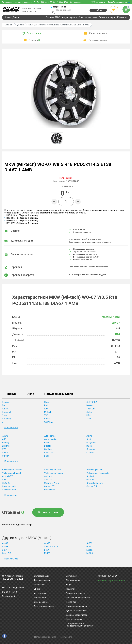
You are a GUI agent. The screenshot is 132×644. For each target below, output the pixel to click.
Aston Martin (50, 441)
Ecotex (90, 552)
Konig (47, 420)
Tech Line (91, 410)
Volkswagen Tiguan (53, 475)
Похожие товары (98, 42)
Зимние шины (41, 602)
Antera (5, 410)
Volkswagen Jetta (53, 471)
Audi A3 (48, 478)
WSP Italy (49, 424)
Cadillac (48, 451)
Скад (47, 404)
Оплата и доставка (88, 19)
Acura (5, 437)
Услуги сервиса (69, 19)
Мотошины (40, 585)
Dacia (47, 457)
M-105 (89, 555)
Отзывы (34, 42)
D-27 (4, 552)
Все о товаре (34, 35)
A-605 (47, 545)
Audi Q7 (6, 481)
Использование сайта (45, 637)
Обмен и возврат (107, 19)
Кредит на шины (74, 619)
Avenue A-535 (51, 548)
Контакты (122, 19)
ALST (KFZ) (92, 404)
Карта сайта (66, 637)
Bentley (6, 444)
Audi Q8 (48, 481)
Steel (89, 420)
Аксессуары (40, 593)
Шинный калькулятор (77, 615)
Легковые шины (42, 576)
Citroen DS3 (50, 488)
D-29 (46, 552)
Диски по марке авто (77, 611)
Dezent (90, 407)
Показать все (11, 429)
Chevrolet (49, 454)
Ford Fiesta (50, 491)
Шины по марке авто (76, 606)
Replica (6, 404)
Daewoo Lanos (9, 491)
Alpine (89, 437)
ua (129, 2)
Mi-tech (48, 414)
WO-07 (116, 324)
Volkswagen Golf (95, 471)
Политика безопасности (78, 598)
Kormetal (6, 414)
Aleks (89, 414)
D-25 (89, 548)
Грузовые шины (42, 580)
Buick (89, 447)
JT (3, 424)
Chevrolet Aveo (52, 485)
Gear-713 (7, 555)
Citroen (6, 457)
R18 (118, 336)
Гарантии (70, 589)
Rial (46, 407)
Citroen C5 (92, 488)
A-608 (5, 548)
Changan (91, 451)
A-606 (89, 545)
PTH (88, 417)
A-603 (5, 545)
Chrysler (90, 454)
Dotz (4, 407)
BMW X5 (90, 481)
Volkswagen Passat (12, 475)
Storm (5, 417)
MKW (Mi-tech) (111, 318)
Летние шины (41, 598)
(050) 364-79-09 (59, 7)
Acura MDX (7, 478)
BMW (47, 444)
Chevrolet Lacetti (95, 485)
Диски (16, 19)
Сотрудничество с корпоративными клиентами (80, 625)
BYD (4, 451)
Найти (98, 12)
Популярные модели (59, 396)
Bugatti (48, 447)
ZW (46, 417)
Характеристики (98, 35)
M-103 (47, 555)
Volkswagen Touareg (12, 471)
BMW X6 (6, 485)
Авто (31, 396)
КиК (46, 410)
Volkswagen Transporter (98, 475)
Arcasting (7, 420)
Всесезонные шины (44, 606)
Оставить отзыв (48, 514)
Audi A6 (90, 478)
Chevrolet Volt (9, 488)
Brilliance (6, 447)
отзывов (67, 188)
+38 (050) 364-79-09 (108, 576)
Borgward (91, 444)
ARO (4, 441)
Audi (89, 441)
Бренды (12, 396)
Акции (69, 585)
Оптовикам (71, 576)
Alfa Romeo (50, 437)
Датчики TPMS (53, 19)
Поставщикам (73, 580)
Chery (5, 454)
